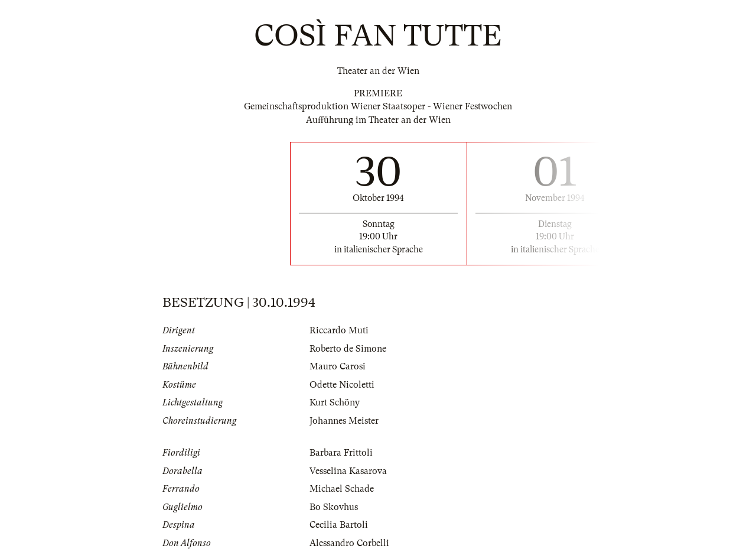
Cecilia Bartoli (339, 525)
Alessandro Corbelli (349, 543)
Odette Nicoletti (342, 385)
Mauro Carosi (338, 366)
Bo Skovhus (334, 507)
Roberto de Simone (348, 349)
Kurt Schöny (335, 402)
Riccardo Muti (339, 330)
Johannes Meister (344, 421)
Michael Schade (342, 489)
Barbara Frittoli (341, 453)
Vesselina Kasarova (348, 471)
